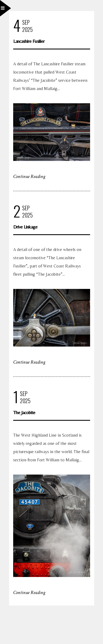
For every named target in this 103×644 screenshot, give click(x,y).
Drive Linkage (25, 227)
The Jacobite (24, 412)
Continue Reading (29, 176)
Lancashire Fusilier (29, 41)
